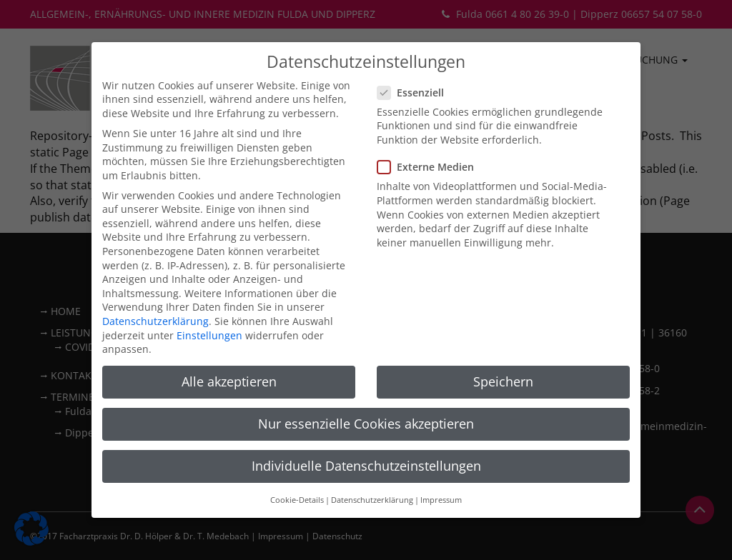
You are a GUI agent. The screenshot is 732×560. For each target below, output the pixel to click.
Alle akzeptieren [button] (229, 341)
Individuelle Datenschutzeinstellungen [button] (366, 426)
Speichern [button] (503, 341)
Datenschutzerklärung (155, 281)
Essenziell (415, 52)
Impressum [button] (441, 460)
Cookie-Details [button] (297, 460)
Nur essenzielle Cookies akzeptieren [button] (366, 384)
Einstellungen (209, 295)
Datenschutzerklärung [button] (372, 460)
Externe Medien (430, 127)
